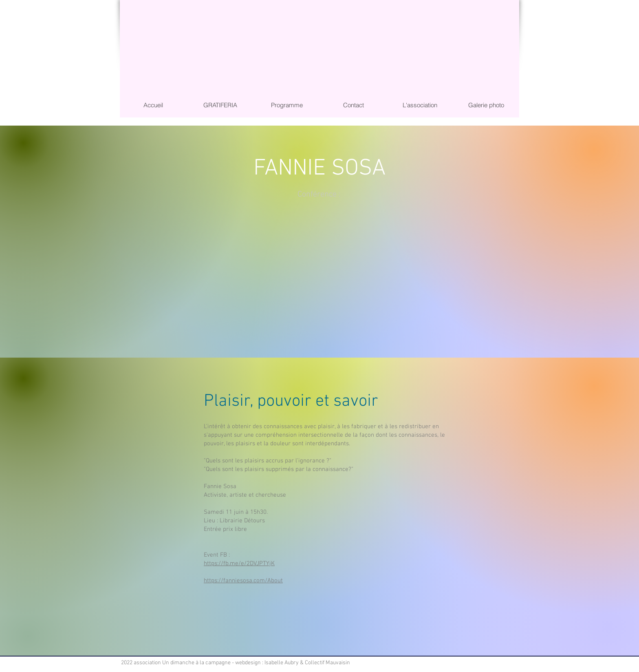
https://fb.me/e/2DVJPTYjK (239, 564)
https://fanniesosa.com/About (243, 581)
